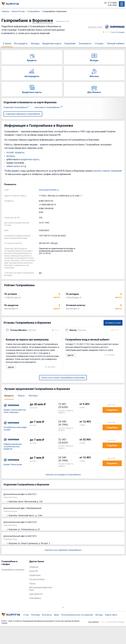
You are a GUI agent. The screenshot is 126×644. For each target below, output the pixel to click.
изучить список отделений (107, 171)
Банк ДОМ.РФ (36, 594)
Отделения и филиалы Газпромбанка (23, 114)
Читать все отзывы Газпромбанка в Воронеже (63, 378)
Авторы (99, 615)
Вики (56, 615)
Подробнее (112, 410)
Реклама (35, 615)
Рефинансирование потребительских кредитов (13, 447)
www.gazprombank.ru (49, 190)
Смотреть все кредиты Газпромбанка (63, 475)
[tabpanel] (14, 566)
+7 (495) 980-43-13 (47, 205)
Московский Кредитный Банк (41, 589)
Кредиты (9, 396)
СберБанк (34, 567)
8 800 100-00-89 (46, 209)
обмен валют (13, 166)
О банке (7, 43)
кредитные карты (30, 159)
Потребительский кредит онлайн (15, 429)
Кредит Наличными (13, 465)
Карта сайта (111, 615)
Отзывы (99, 43)
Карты (21, 396)
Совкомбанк (35, 598)
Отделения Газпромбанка (16, 107)
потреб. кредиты (15, 152)
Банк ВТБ (34, 571)
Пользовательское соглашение (77, 615)
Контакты (47, 615)
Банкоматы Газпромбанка (49, 107)
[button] (63, 184)
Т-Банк (32, 584)
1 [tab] (63, 607)
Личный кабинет (116, 43)
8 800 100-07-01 (46, 201)
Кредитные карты (52, 43)
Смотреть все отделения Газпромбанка (63, 550)
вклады (11, 156)
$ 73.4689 (112, 3)
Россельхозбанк (37, 579)
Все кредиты (21, 43)
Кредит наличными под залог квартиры (14, 411)
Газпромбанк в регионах (13, 570)
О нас (26, 615)
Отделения (70, 43)
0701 (41, 212)
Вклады (35, 43)
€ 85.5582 (112, 5)
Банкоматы (85, 43)
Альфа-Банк (35, 575)
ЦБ (105, 3)
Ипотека (33, 396)
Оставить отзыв (113, 323)
